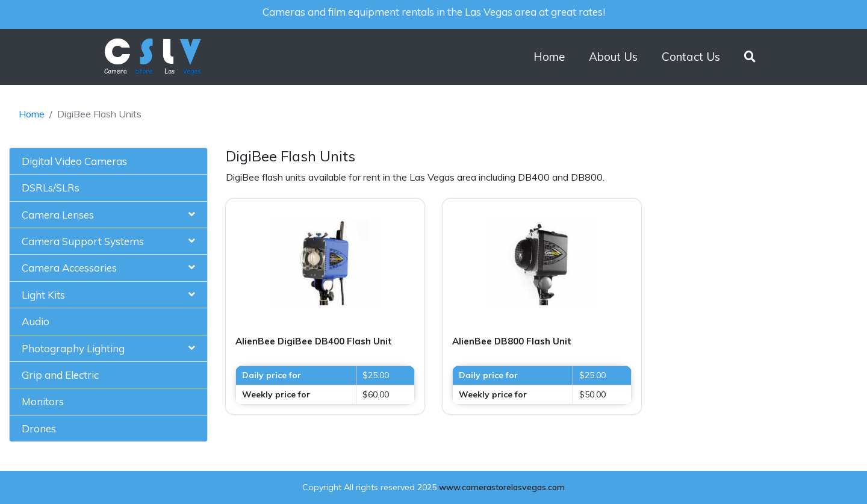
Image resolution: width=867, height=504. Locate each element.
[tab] (108, 161)
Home (549, 57)
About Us (613, 57)
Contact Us (691, 57)
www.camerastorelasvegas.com (502, 487)
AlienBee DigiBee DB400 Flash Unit (314, 341)
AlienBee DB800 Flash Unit (512, 341)
